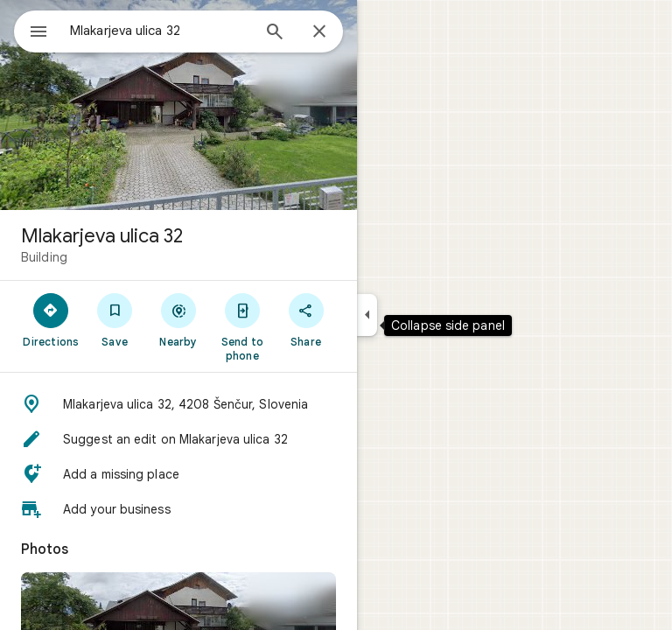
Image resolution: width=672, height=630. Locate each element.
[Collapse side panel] (367, 315)
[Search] (275, 33)
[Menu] (38, 33)
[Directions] (51, 319)
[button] (178, 404)
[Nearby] (179, 319)
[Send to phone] (242, 326)
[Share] (306, 319)
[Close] (319, 32)
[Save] (115, 319)
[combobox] (160, 31)
